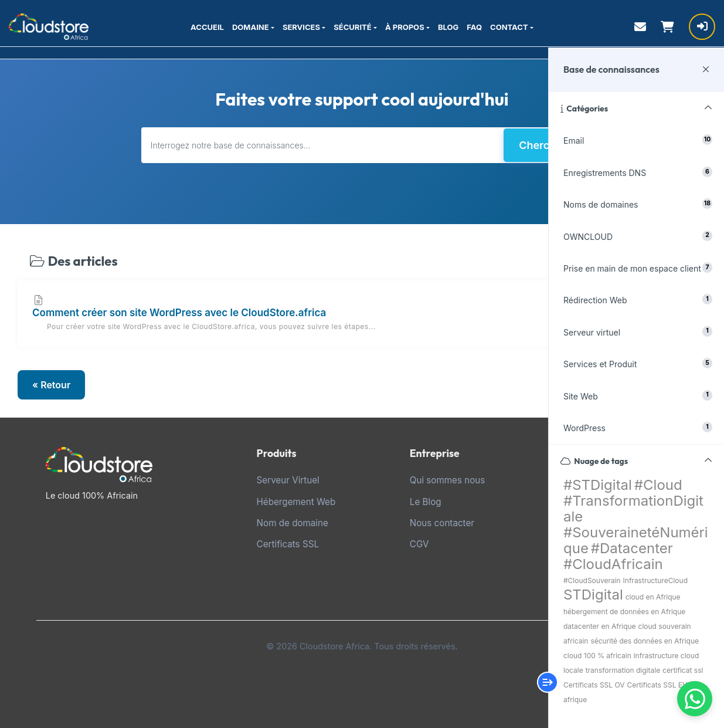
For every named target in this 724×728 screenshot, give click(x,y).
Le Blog (426, 502)
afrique (575, 700)
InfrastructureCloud (655, 580)
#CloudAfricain (613, 564)
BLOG (448, 27)
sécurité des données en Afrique (645, 641)
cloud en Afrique (653, 597)
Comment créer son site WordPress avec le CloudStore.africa (362, 314)
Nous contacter (442, 523)
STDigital (593, 595)
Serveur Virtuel (288, 480)
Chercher (543, 145)
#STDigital (598, 485)
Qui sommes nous (448, 480)
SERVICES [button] (301, 27)
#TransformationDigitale (633, 509)
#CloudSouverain (592, 580)
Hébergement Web (296, 502)
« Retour (51, 385)
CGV (419, 544)
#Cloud (658, 485)
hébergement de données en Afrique (624, 612)
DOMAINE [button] (251, 27)
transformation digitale (623, 670)
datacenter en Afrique (600, 626)
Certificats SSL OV (594, 685)
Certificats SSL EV (657, 685)
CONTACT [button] (509, 27)
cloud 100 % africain (597, 656)
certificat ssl (683, 670)
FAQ (474, 27)
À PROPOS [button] (405, 27)
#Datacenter (632, 548)
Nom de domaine (293, 523)
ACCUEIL (207, 27)
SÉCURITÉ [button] (352, 27)
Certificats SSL (288, 544)
